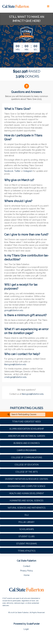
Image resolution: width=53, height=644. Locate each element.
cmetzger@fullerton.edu (15, 377)
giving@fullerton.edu (14, 310)
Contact (27, 566)
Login (26, 629)
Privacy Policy (27, 571)
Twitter (17, 171)
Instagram (28, 171)
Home (27, 575)
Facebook (9, 171)
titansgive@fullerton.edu (15, 364)
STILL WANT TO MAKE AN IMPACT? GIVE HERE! (27, 19)
